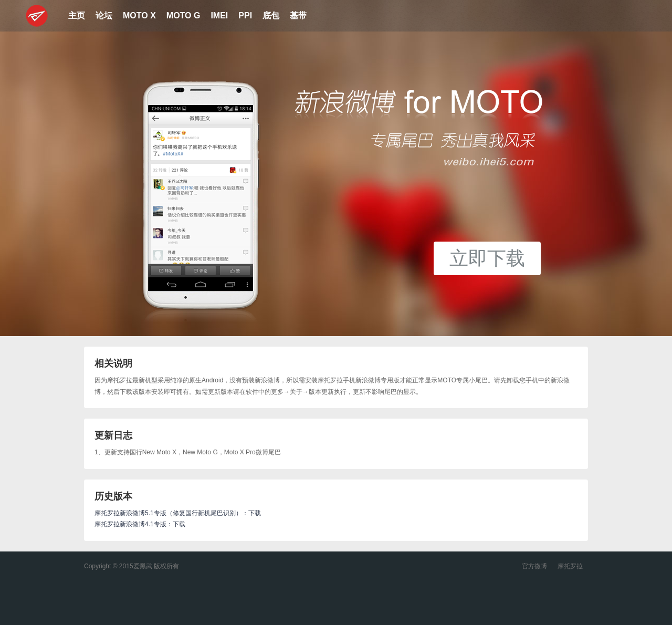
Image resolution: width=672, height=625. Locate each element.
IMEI (219, 15)
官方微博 (534, 566)
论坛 (104, 15)
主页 (77, 15)
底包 (271, 15)
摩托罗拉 (570, 566)
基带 (298, 15)
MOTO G (183, 15)
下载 (255, 513)
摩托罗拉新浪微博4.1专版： (134, 524)
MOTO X (139, 15)
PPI (245, 15)
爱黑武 (143, 566)
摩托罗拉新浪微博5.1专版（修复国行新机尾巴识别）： (171, 513)
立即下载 (487, 258)
